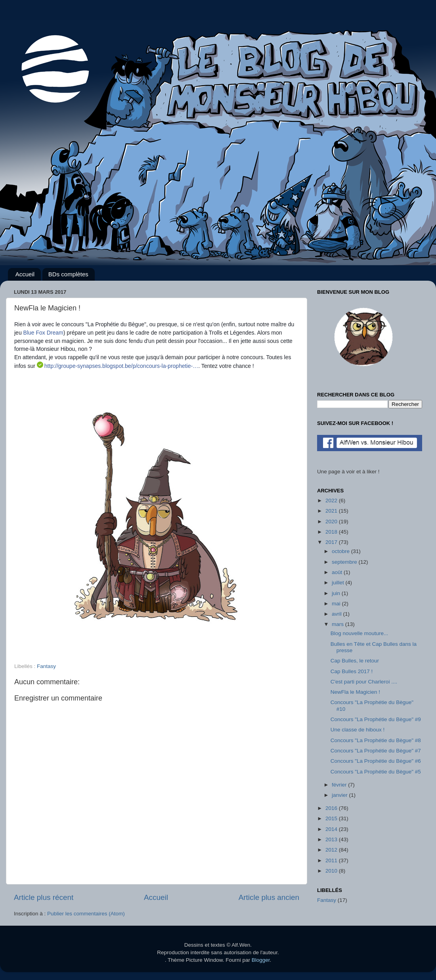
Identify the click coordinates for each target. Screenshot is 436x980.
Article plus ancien (269, 897)
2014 (332, 829)
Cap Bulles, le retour (355, 661)
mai (337, 604)
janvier (340, 795)
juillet (339, 583)
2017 (332, 542)
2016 (332, 808)
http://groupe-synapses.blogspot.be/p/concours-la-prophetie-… (121, 366)
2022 (332, 501)
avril (338, 614)
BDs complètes (68, 274)
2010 (332, 871)
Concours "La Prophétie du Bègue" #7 (376, 751)
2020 (332, 522)
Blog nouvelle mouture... (360, 633)
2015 (332, 818)
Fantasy (46, 666)
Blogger (261, 960)
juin (337, 593)
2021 (332, 511)
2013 (332, 839)
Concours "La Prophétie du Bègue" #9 (376, 719)
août (338, 572)
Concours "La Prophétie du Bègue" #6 (376, 761)
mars (338, 624)
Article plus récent (44, 897)
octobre (341, 551)
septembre (345, 562)
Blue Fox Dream (43, 333)
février (340, 785)
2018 (332, 532)
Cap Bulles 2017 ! (352, 671)
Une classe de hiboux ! (358, 730)
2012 (332, 850)
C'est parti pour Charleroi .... (364, 682)
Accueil (25, 274)
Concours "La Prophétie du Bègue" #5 (376, 772)
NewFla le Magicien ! (355, 692)
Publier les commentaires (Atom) (86, 914)
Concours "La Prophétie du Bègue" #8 (376, 740)
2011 (332, 860)
